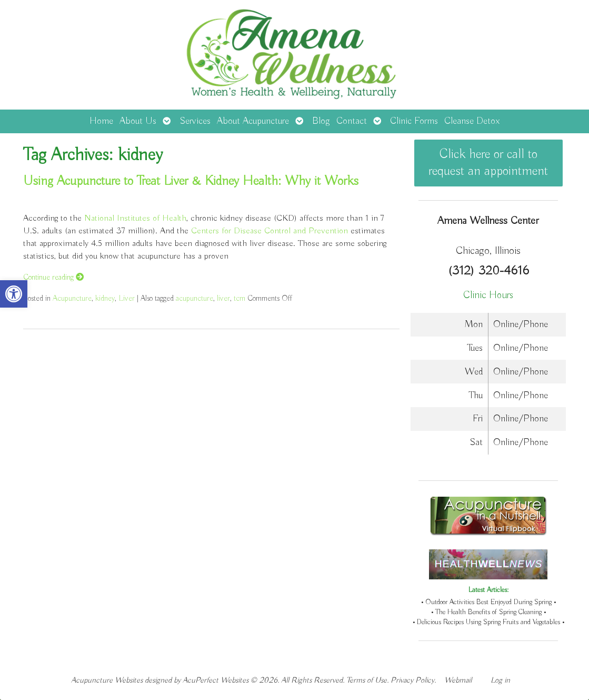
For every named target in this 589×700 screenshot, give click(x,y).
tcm (239, 298)
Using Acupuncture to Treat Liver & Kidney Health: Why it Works (191, 181)
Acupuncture (72, 298)
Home (101, 121)
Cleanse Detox (472, 121)
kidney (105, 298)
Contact (352, 121)
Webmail (458, 680)
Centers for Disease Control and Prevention (269, 231)
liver (223, 298)
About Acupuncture (253, 121)
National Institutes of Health (135, 218)
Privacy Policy (412, 680)
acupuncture (194, 298)
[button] (14, 294)
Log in (500, 680)
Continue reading (53, 277)
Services (195, 121)
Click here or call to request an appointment (488, 163)
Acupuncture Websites (107, 680)
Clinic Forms (414, 121)
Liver (127, 298)
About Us (138, 121)
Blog (321, 121)
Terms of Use (367, 680)
